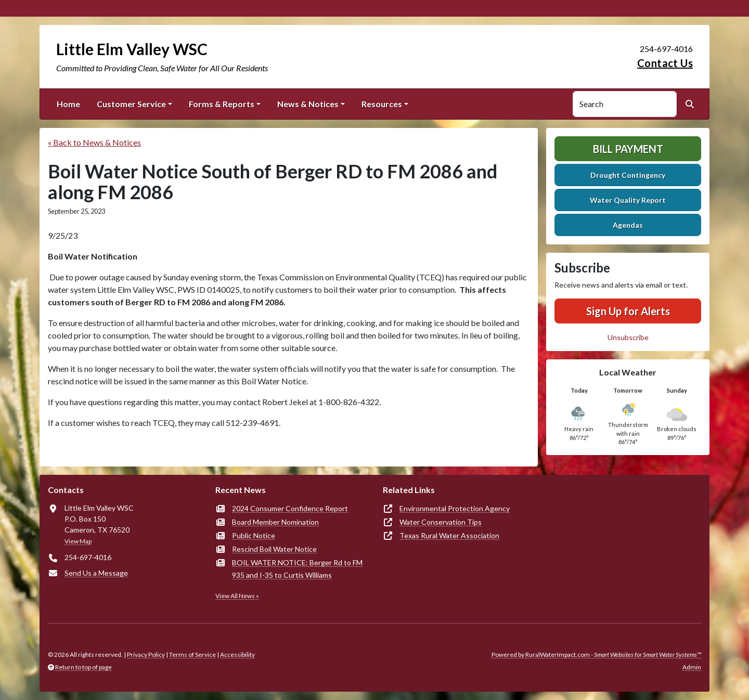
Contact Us (665, 63)
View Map (78, 541)
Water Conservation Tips (441, 522)
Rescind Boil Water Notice (274, 549)
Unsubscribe (628, 337)
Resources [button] (382, 104)
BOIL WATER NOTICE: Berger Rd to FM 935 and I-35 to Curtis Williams (297, 569)
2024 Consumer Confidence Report (290, 508)
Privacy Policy (146, 654)
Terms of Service (192, 654)
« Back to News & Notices (94, 142)
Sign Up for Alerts (628, 311)
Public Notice (254, 535)
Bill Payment (628, 149)
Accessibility (237, 654)
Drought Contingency (628, 175)
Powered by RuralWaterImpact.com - (596, 654)
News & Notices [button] (308, 104)
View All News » (237, 596)
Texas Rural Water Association (449, 535)
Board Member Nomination (275, 522)
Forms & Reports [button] (222, 104)
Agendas (628, 225)
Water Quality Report (628, 200)
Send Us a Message (96, 573)
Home (68, 104)
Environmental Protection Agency (455, 508)
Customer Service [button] (131, 104)
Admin (692, 667)
